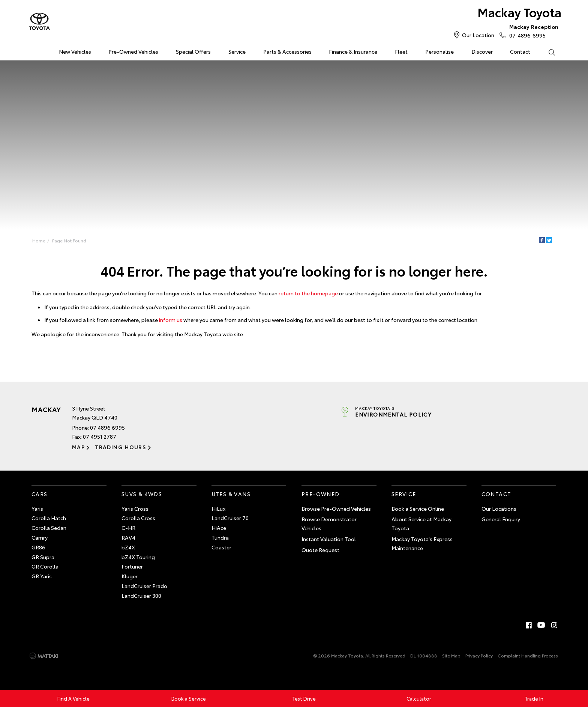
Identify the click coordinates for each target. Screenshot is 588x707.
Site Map (451, 655)
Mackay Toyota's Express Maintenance (422, 543)
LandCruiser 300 (141, 596)
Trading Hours (121, 447)
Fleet (401, 51)
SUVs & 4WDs (142, 494)
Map (78, 447)
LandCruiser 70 (230, 518)
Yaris (37, 508)
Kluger (130, 576)
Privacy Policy (479, 655)
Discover (482, 51)
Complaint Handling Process (528, 655)
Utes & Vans (231, 494)
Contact (520, 51)
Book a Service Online (418, 508)
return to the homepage (308, 293)
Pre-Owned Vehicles (133, 51)
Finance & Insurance (353, 51)
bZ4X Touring (138, 557)
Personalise (439, 51)
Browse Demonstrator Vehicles (329, 523)
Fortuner (132, 566)
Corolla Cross (138, 518)
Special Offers (193, 51)
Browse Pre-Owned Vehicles (336, 508)
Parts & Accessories (287, 51)
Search (547, 52)
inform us (171, 320)
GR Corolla (45, 566)
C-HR (128, 528)
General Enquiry (501, 519)
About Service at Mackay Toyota (421, 523)
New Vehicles (75, 51)
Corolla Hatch (49, 518)
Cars (40, 494)
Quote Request (320, 550)
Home (33, 50)
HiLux (218, 508)
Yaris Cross (135, 508)
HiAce (219, 528)
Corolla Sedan (49, 528)
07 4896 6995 (532, 31)
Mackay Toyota (519, 12)
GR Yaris (42, 576)
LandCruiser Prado (144, 586)
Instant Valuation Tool (329, 539)
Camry (40, 537)
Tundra (220, 537)
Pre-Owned (321, 494)
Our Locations (499, 508)
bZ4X (128, 547)
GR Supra (43, 557)
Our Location (478, 35)
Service (237, 51)
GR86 (38, 547)
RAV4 (128, 537)
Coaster (221, 547)
